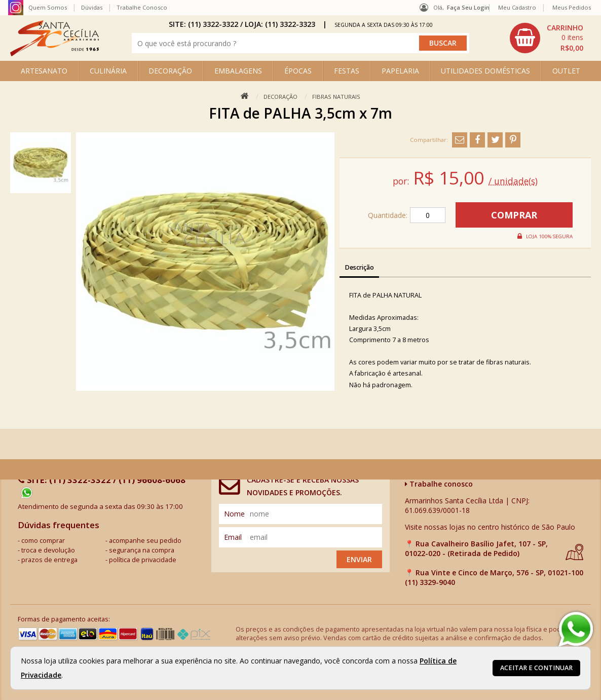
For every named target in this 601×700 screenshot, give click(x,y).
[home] (54, 53)
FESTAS (347, 71)
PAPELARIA (400, 71)
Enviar (359, 559)
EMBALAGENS (238, 71)
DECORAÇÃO (170, 71)
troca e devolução (48, 550)
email (233, 537)
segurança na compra (142, 550)
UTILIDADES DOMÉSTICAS (485, 71)
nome (234, 514)
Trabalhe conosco (439, 484)
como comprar (43, 541)
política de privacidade (143, 560)
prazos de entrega (49, 560)
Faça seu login (468, 7)
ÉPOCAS (298, 71)
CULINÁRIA (108, 71)
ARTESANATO (44, 71)
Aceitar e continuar (536, 668)
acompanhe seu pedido (145, 541)
